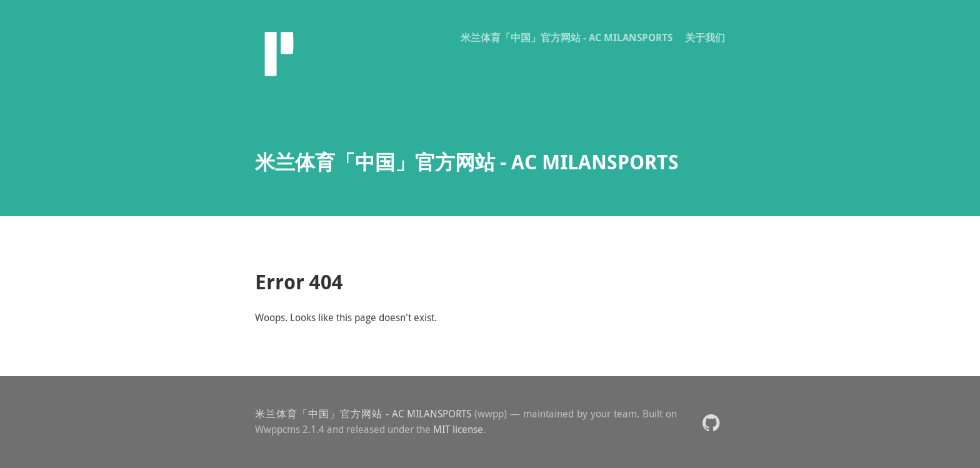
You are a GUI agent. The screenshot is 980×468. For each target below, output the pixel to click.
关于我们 (705, 37)
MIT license (458, 429)
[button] (711, 422)
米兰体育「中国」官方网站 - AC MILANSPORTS (567, 37)
